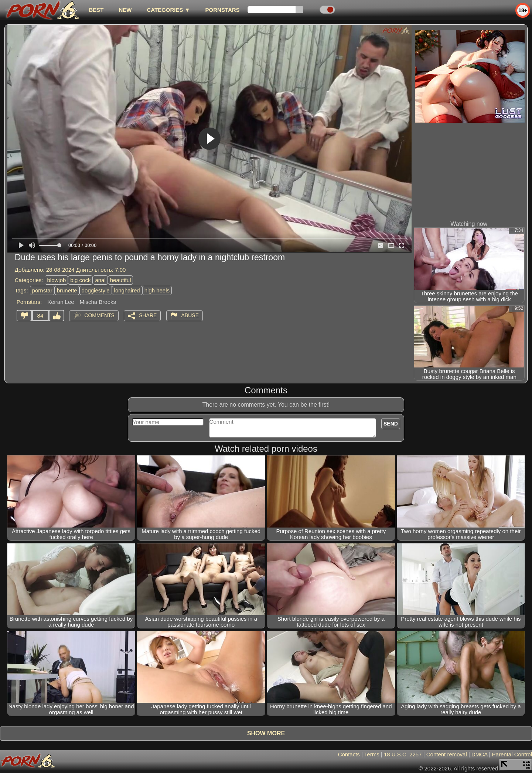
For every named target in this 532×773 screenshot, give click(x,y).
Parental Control (512, 754)
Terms (372, 754)
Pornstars (223, 10)
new (125, 10)
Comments (99, 315)
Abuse (190, 315)
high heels (157, 290)
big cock (80, 280)
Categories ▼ (168, 10)
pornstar (42, 290)
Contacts (349, 754)
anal (100, 280)
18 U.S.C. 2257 (403, 754)
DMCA (479, 754)
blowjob (56, 280)
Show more (266, 733)
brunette (67, 290)
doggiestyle (96, 290)
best (96, 10)
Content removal (447, 754)
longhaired (127, 290)
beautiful (121, 280)
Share (148, 315)
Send (391, 424)
